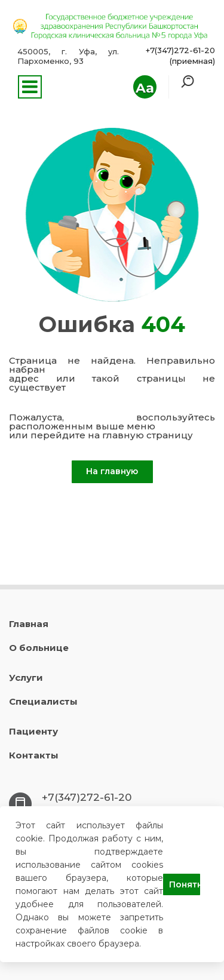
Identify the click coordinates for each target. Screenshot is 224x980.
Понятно (185, 884)
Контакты (34, 755)
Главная (29, 624)
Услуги (26, 678)
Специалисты (43, 701)
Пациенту (33, 731)
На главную (112, 471)
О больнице (39, 648)
